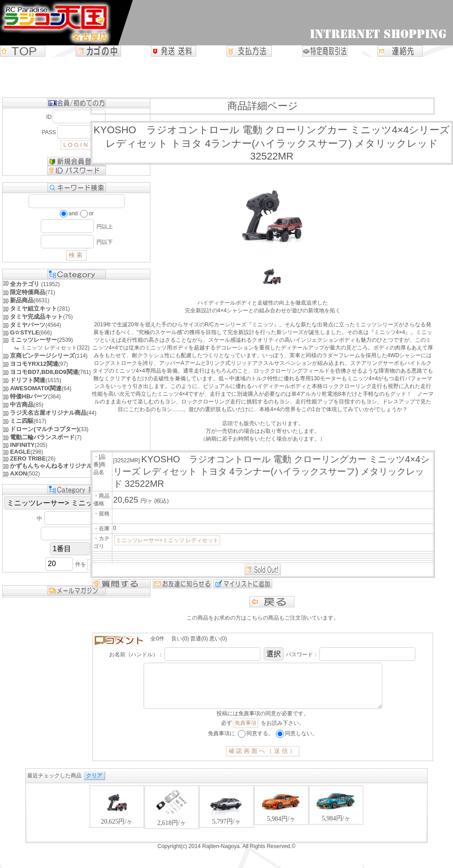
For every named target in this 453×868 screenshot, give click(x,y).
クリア (94, 785)
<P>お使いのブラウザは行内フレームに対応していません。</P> (226, 822)
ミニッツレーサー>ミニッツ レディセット (167, 540)
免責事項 (246, 732)
